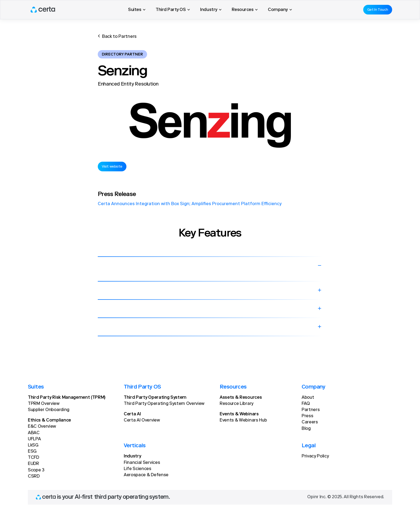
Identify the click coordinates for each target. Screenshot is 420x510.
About (308, 398)
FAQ (306, 404)
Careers (310, 422)
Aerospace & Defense (146, 475)
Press (307, 416)
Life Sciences (138, 469)
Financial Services (142, 463)
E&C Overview (42, 427)
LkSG (33, 445)
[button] (137, 10)
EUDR (33, 464)
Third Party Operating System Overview (164, 404)
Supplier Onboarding (49, 410)
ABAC (34, 433)
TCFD (33, 458)
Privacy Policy (315, 456)
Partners (311, 410)
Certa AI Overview (142, 420)
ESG (32, 452)
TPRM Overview (44, 404)
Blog (306, 429)
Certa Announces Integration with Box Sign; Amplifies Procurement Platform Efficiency (190, 204)
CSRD (34, 476)
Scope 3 (36, 470)
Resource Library (237, 404)
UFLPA (34, 439)
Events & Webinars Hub (243, 420)
